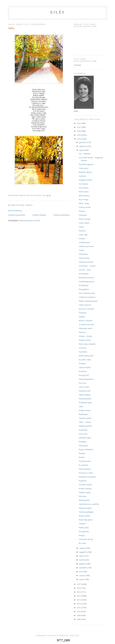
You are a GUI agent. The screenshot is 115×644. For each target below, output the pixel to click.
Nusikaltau (83, 352)
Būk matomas (84, 196)
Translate (78, 65)
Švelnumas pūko (85, 403)
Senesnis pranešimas (61, 215)
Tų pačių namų (85, 461)
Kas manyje (83, 184)
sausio (82, 579)
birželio (83, 560)
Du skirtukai (84, 274)
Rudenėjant (83, 414)
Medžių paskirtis (85, 426)
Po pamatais (83, 465)
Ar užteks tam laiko (86, 324)
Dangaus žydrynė (86, 180)
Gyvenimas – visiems (87, 266)
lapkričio (83, 146)
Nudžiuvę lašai (85, 391)
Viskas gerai (84, 168)
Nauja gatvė (83, 445)
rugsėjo (83, 548)
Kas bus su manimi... (87, 309)
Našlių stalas (84, 528)
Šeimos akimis (84, 516)
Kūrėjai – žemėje (85, 336)
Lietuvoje (83, 348)
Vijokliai (82, 524)
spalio (82, 150)
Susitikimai (83, 254)
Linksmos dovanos (86, 262)
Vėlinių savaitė (85, 207)
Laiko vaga (83, 235)
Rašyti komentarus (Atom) (30, 220)
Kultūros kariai (85, 410)
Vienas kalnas (84, 258)
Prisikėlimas (84, 285)
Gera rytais (83, 434)
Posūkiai (82, 363)
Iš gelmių (82, 481)
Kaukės (82, 457)
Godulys (82, 238)
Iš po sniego (83, 199)
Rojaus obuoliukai (86, 449)
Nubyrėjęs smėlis (86, 328)
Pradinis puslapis (39, 215)
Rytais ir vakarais (86, 320)
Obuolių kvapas (85, 438)
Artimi (81, 250)
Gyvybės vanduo (85, 485)
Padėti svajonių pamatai (88, 301)
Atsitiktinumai (84, 242)
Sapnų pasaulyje (85, 508)
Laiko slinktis (84, 223)
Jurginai (82, 317)
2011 (79, 608)
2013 (79, 600)
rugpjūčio (83, 552)
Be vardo (82, 543)
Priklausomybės (85, 399)
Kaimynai (83, 371)
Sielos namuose (85, 469)
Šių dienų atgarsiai (86, 164)
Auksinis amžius (85, 418)
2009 (79, 615)
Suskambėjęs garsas (87, 281)
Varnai (81, 227)
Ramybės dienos (85, 172)
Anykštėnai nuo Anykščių (89, 504)
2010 (79, 611)
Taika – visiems (85, 422)
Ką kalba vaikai (85, 360)
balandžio (83, 568)
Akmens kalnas (85, 367)
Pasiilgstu (83, 442)
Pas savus (83, 383)
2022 (79, 123)
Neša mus (83, 496)
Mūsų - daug (84, 203)
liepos (82, 556)
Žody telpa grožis (86, 520)
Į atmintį (82, 176)
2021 (79, 127)
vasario (82, 575)
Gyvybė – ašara (85, 270)
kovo (82, 572)
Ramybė (82, 453)
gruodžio (83, 142)
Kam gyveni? (84, 375)
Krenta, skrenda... (86, 488)
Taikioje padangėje (86, 512)
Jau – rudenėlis (85, 154)
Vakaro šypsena (85, 305)
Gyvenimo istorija (86, 539)
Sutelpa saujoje (85, 492)
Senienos (82, 332)
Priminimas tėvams (86, 278)
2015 (79, 592)
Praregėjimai (84, 289)
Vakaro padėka (85, 395)
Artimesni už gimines (87, 297)
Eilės (58, 12)
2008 (79, 619)
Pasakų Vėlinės (85, 340)
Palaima (82, 211)
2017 (79, 584)
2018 (79, 139)
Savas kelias (84, 188)
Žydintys (82, 231)
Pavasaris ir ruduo (86, 473)
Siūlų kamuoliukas (86, 379)
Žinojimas (83, 313)
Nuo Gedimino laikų (87, 293)
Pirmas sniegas (85, 219)
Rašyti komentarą (15, 211)
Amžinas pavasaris (86, 246)
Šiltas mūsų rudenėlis (87, 344)
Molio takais (84, 192)
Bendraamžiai (84, 500)
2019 (79, 135)
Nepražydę (83, 430)
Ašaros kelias (84, 387)
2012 (79, 604)
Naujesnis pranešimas (17, 215)
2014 (79, 596)
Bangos (82, 535)
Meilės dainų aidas (86, 356)
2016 (79, 588)
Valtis (81, 406)
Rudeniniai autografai (87, 477)
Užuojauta (83, 215)
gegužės (83, 564)
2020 (79, 131)
